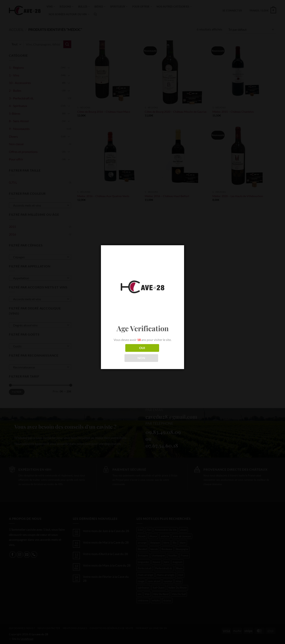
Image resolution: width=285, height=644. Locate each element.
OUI (142, 348)
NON (141, 358)
